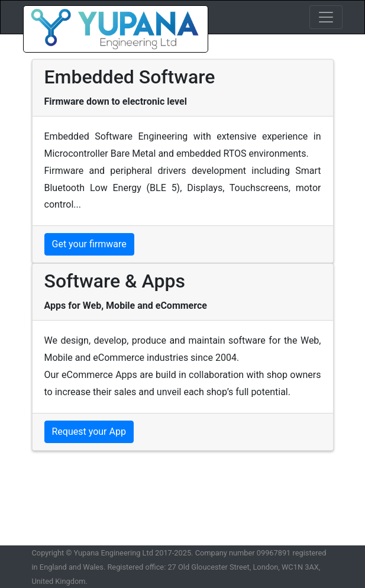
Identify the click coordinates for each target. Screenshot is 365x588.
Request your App (89, 432)
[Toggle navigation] (326, 17)
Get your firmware (89, 244)
